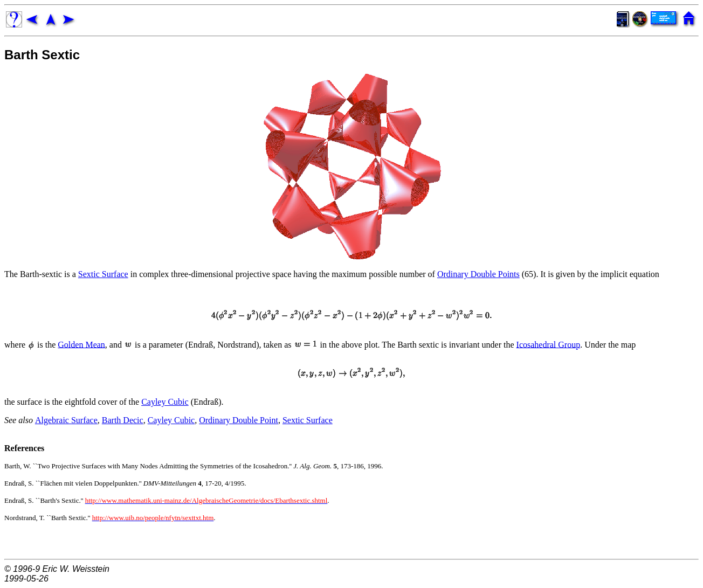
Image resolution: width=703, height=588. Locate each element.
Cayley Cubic (165, 402)
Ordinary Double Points (478, 274)
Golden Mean (81, 344)
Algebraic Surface (66, 420)
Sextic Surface (103, 274)
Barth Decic (123, 420)
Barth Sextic (42, 55)
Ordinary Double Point (239, 420)
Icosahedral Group (549, 344)
